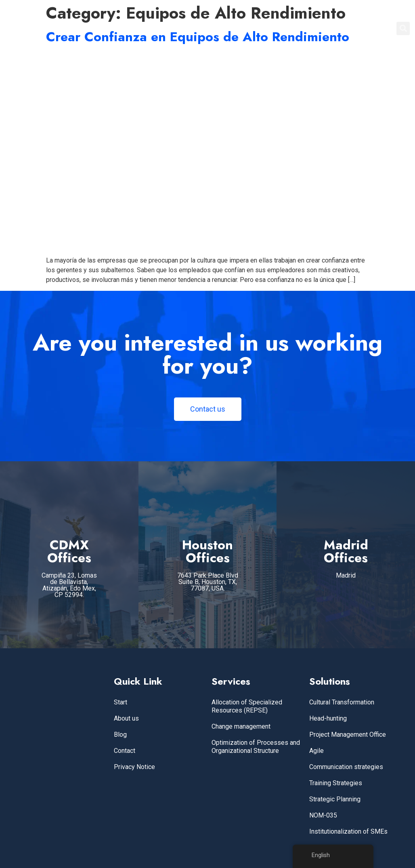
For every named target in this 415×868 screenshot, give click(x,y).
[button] (403, 28)
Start (121, 702)
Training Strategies (336, 783)
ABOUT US (296, 28)
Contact (125, 751)
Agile (316, 751)
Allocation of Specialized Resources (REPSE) (247, 706)
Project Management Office (348, 735)
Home (218, 28)
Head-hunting (328, 718)
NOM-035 (323, 815)
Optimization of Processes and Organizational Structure (256, 747)
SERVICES (253, 28)
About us (126, 718)
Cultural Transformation (342, 702)
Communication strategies (346, 767)
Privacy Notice (134, 767)
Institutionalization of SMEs (348, 831)
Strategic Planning (335, 799)
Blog (120, 735)
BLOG (332, 28)
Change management (241, 726)
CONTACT (367, 28)
